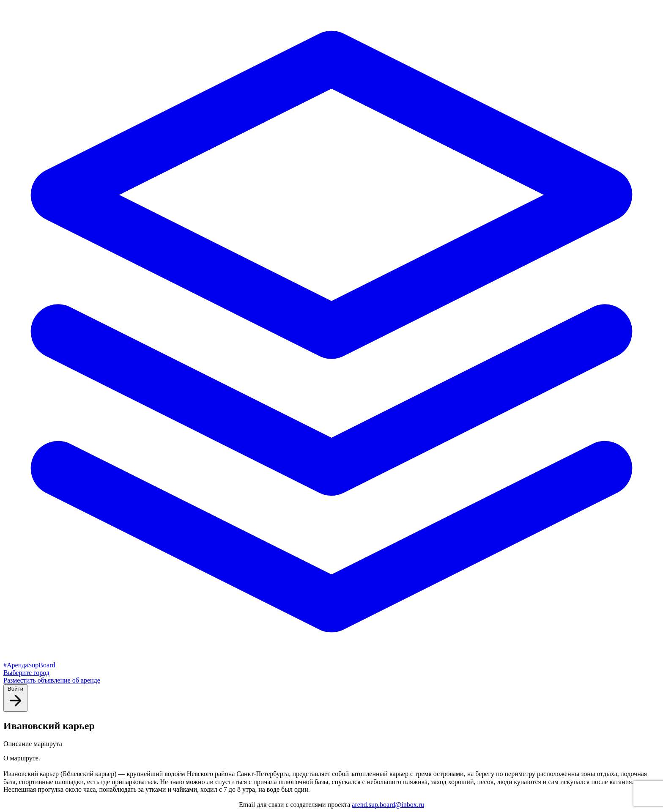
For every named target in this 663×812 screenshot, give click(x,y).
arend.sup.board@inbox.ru (388, 805)
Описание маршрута (33, 744)
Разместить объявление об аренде (52, 680)
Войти (15, 697)
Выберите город (26, 673)
